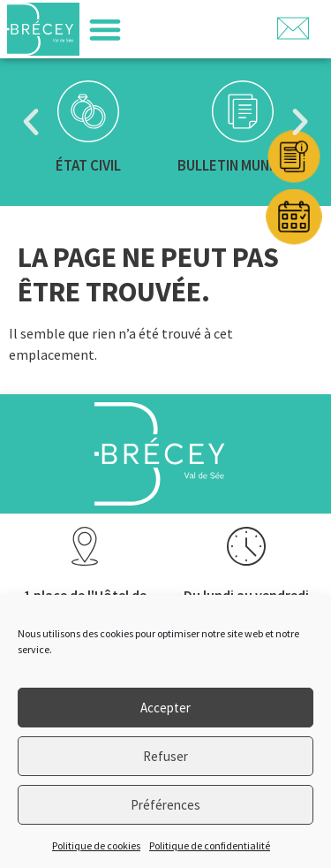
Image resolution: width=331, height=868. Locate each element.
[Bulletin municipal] (243, 111)
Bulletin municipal (243, 165)
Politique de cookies (96, 845)
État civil (88, 165)
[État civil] (88, 111)
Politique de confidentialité (210, 845)
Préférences (165, 805)
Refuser (165, 756)
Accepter (165, 708)
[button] (105, 30)
